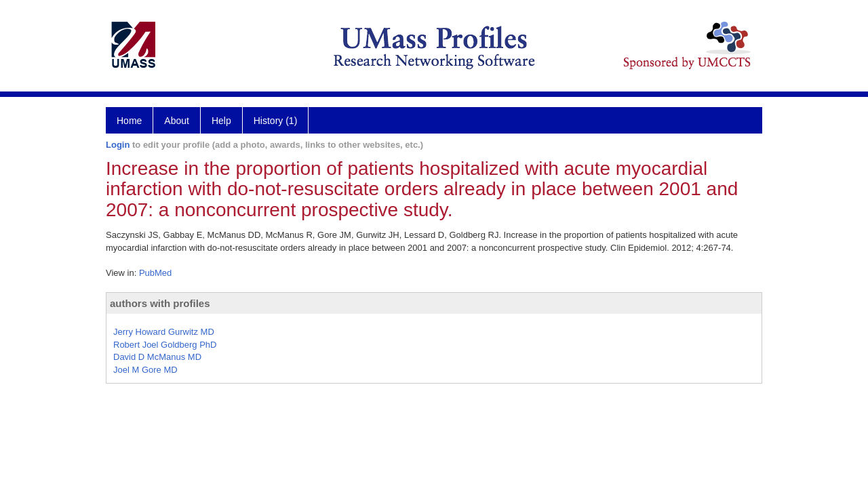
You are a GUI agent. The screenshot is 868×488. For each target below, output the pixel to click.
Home (129, 121)
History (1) (276, 121)
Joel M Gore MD (145, 370)
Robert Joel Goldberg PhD (165, 345)
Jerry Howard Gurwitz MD (164, 332)
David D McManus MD (157, 357)
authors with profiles (160, 303)
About (177, 121)
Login (118, 145)
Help (221, 121)
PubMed (155, 273)
